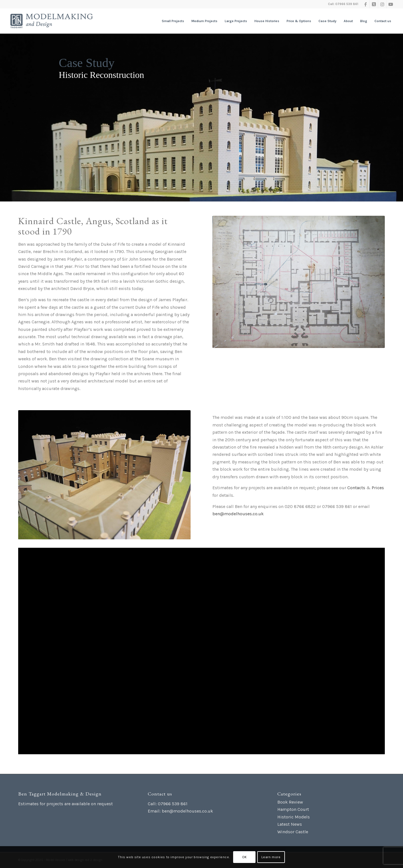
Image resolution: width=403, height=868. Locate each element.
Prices (378, 488)
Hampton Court (293, 809)
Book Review (290, 802)
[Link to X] (374, 4)
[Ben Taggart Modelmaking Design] (52, 21)
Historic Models (294, 817)
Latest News (290, 824)
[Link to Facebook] (365, 4)
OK (244, 857)
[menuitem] (173, 21)
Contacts (356, 488)
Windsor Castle (293, 832)
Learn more (271, 857)
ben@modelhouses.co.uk (238, 514)
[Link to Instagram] (382, 4)
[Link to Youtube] (391, 4)
